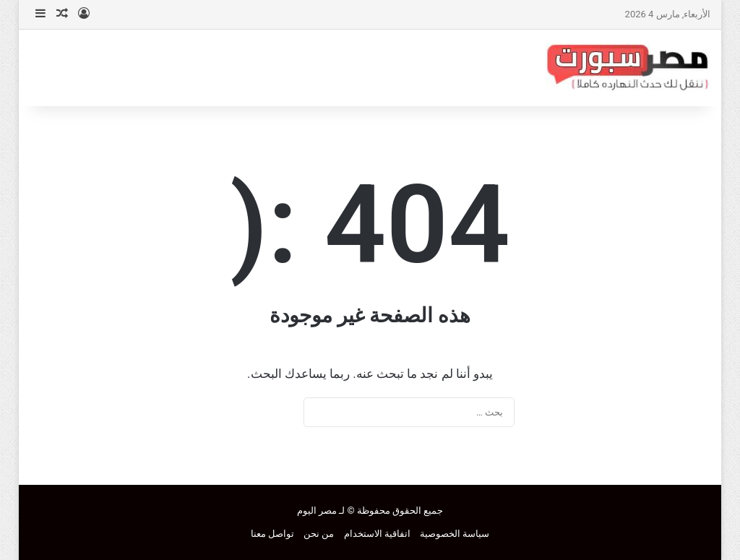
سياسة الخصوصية (455, 534)
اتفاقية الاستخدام (377, 534)
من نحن (319, 534)
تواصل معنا (272, 534)
